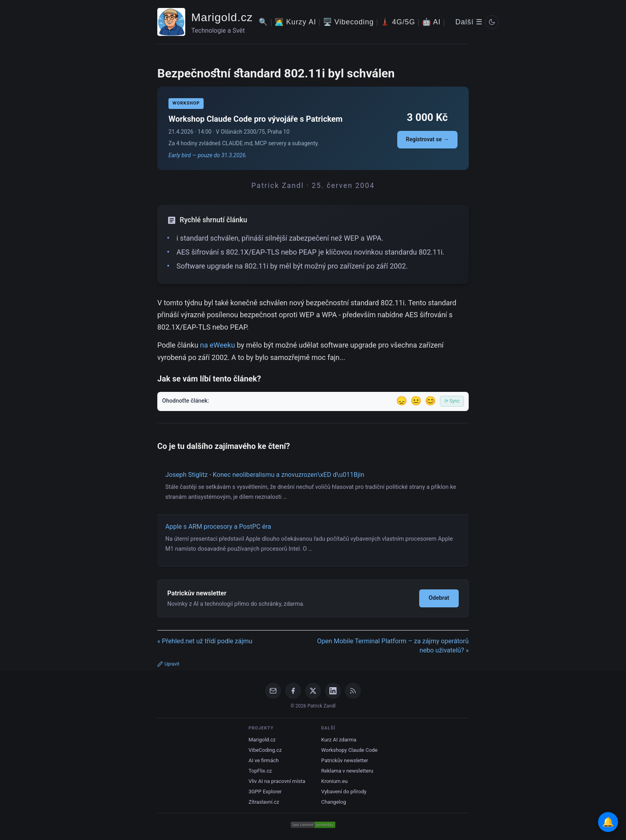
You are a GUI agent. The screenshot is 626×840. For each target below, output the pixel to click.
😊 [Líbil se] (430, 401)
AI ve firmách (263, 760)
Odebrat (439, 598)
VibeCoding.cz (265, 750)
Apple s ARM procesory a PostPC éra (218, 527)
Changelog (334, 802)
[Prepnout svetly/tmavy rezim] (492, 22)
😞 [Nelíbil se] (402, 401)
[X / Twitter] (313, 691)
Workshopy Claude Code (350, 750)
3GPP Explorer (265, 792)
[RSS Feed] (353, 691)
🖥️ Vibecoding (349, 22)
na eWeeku (218, 345)
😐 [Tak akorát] (416, 401)
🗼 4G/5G (398, 22)
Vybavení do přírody (344, 792)
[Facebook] (293, 691)
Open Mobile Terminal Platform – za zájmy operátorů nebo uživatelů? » (393, 646)
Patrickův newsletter (345, 760)
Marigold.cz (222, 17)
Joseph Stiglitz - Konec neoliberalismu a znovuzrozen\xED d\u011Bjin (265, 475)
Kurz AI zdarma (339, 740)
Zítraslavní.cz (264, 802)
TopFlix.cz (260, 771)
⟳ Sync (452, 401)
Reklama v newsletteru (348, 771)
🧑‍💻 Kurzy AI (295, 22)
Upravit (168, 664)
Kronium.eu (335, 781)
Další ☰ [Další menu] (469, 22)
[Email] (273, 691)
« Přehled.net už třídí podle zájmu (205, 641)
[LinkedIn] (333, 691)
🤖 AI (431, 22)
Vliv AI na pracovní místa (277, 781)
